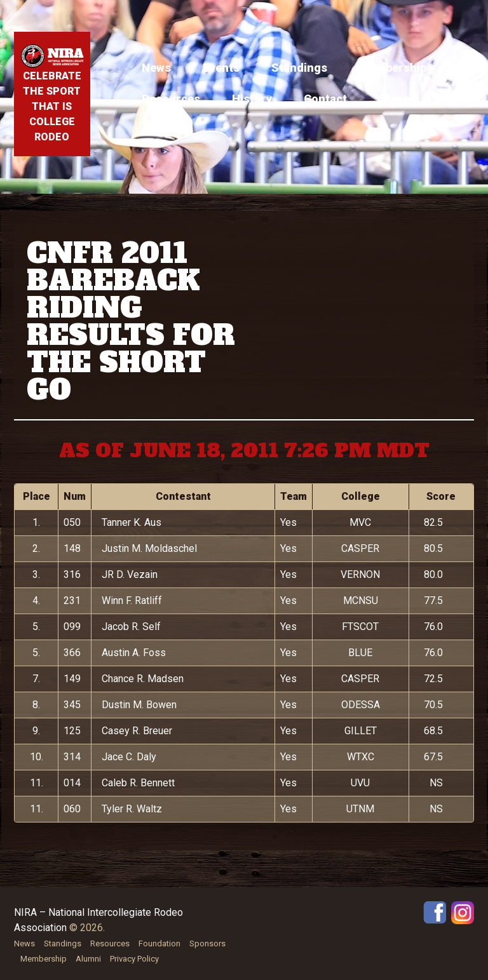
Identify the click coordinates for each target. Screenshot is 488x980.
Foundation (159, 943)
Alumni (88, 959)
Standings (299, 68)
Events (221, 68)
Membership (393, 68)
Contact (325, 99)
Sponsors (207, 943)
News (156, 68)
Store (394, 99)
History (252, 99)
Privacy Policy (134, 959)
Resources (171, 99)
